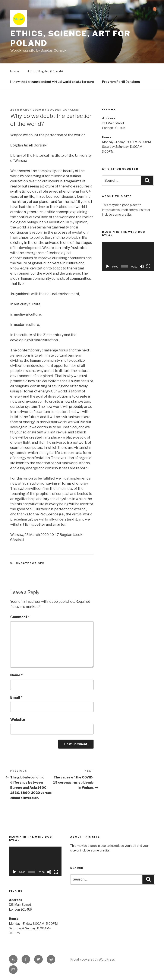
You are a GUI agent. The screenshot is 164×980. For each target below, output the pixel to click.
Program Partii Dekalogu (121, 82)
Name (16, 675)
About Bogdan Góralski (45, 71)
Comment (20, 617)
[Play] (108, 266)
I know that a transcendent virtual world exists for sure (52, 82)
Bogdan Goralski (64, 110)
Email (16, 697)
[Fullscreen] (148, 266)
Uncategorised (31, 563)
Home (15, 71)
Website (18, 720)
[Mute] (142, 266)
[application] (128, 256)
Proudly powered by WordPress (93, 959)
